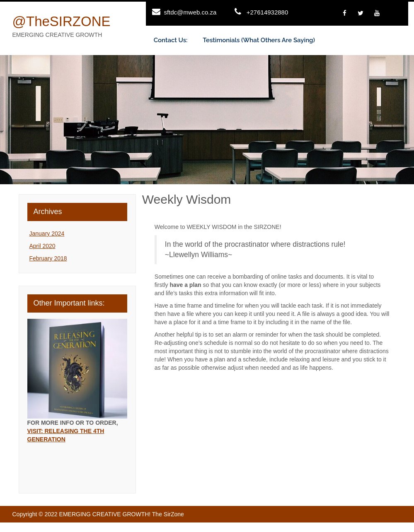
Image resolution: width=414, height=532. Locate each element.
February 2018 (48, 258)
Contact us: (171, 40)
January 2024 (47, 234)
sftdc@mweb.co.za (190, 12)
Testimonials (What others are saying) (259, 40)
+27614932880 (268, 12)
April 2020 (42, 246)
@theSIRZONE (62, 21)
